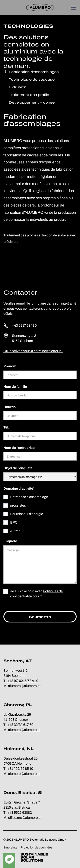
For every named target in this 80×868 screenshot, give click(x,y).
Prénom (10, 366)
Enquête (10, 541)
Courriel (10, 407)
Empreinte (10, 848)
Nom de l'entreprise (19, 448)
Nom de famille (15, 387)
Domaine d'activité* (19, 488)
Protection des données (36, 848)
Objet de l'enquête (18, 468)
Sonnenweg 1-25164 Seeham (24, 338)
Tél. (6, 427)
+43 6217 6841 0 (24, 325)
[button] (72, 8)
